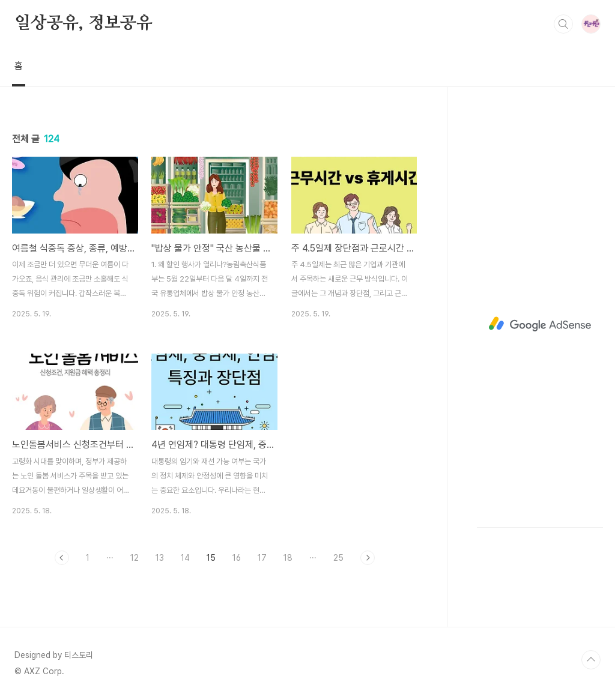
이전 (62, 558)
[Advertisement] (540, 324)
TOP (591, 660)
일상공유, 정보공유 (83, 23)
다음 (368, 558)
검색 (563, 24)
